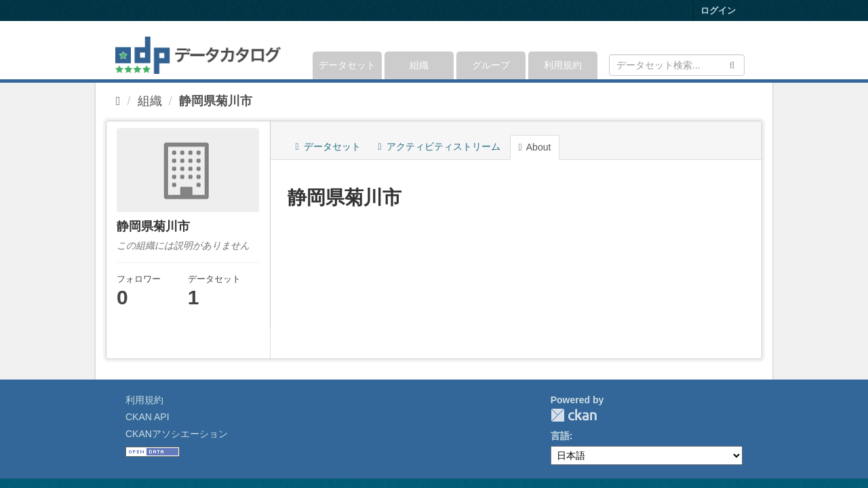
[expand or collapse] (744, 50)
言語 (560, 436)
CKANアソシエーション (177, 434)
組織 (419, 65)
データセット (347, 65)
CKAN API (147, 417)
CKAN (574, 415)
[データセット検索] (677, 65)
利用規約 (563, 65)
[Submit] (732, 64)
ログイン (718, 11)
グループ (491, 65)
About (535, 147)
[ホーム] (118, 101)
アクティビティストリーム (439, 146)
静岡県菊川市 (216, 101)
